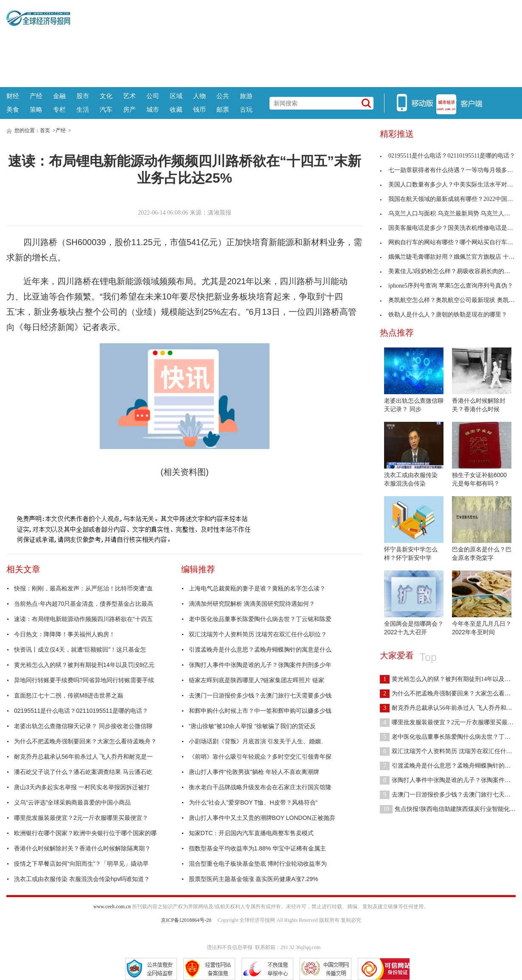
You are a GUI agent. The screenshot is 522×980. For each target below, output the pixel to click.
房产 (129, 109)
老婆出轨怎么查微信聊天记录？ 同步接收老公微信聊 (83, 726)
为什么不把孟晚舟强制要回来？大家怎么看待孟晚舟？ (85, 741)
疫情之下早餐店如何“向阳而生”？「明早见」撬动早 (81, 864)
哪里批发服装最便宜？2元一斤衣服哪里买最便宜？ (81, 818)
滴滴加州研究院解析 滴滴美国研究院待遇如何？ (252, 604)
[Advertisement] (293, 42)
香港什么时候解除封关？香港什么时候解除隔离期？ (82, 848)
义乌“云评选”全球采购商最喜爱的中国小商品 (72, 802)
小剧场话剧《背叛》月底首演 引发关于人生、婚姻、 (258, 741)
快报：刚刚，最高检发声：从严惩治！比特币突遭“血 (83, 588)
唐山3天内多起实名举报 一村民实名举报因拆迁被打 (82, 787)
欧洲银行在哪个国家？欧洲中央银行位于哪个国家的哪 (85, 833)
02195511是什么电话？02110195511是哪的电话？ (81, 711)
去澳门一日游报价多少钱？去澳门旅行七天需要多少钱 (260, 695)
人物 (199, 96)
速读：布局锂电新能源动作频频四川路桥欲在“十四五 (83, 619)
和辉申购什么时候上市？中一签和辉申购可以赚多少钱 (260, 711)
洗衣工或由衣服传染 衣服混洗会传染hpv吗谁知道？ (82, 879)
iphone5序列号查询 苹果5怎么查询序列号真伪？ (446, 286)
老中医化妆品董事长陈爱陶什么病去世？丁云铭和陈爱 (260, 619)
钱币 (199, 109)
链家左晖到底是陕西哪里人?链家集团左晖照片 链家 (257, 680)
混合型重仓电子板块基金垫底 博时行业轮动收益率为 (258, 864)
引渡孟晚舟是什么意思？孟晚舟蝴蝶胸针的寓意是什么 (260, 650)
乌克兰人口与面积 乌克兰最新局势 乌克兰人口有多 (451, 213)
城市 (153, 109)
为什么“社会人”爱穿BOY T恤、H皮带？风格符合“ (253, 802)
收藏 (176, 109)
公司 (153, 96)
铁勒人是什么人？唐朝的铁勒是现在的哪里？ (443, 315)
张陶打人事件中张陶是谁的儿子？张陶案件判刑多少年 (260, 665)
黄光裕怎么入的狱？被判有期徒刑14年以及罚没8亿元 (84, 665)
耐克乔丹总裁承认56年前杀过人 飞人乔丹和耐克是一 (83, 757)
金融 (59, 96)
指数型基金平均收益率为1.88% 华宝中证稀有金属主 (258, 848)
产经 (36, 96)
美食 (13, 109)
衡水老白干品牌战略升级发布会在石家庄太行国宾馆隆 (260, 787)
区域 (176, 96)
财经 (13, 96)
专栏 (59, 109)
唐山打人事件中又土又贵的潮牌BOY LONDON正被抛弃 (262, 818)
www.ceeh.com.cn (112, 907)
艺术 (129, 96)
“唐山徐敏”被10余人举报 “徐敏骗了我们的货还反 (252, 726)
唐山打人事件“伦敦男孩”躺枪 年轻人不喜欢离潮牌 (254, 772)
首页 (45, 130)
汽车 (106, 109)
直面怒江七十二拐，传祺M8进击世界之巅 (69, 695)
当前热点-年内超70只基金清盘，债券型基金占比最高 (84, 604)
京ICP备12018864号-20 (186, 920)
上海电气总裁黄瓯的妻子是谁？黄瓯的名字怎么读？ (257, 588)
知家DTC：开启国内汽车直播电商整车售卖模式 (251, 833)
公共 (223, 96)
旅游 (246, 96)
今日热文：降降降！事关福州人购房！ (65, 634)
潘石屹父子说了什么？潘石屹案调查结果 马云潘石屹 (83, 772)
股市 (83, 96)
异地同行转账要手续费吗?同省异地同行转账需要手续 (84, 680)
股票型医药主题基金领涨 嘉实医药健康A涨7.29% (254, 879)
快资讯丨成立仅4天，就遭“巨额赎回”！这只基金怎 (80, 650)
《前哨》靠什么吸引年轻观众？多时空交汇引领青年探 (260, 757)
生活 (83, 109)
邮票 (223, 109)
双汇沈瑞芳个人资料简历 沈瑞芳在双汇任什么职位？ (258, 634)
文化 (106, 96)
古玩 (246, 109)
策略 (36, 109)
